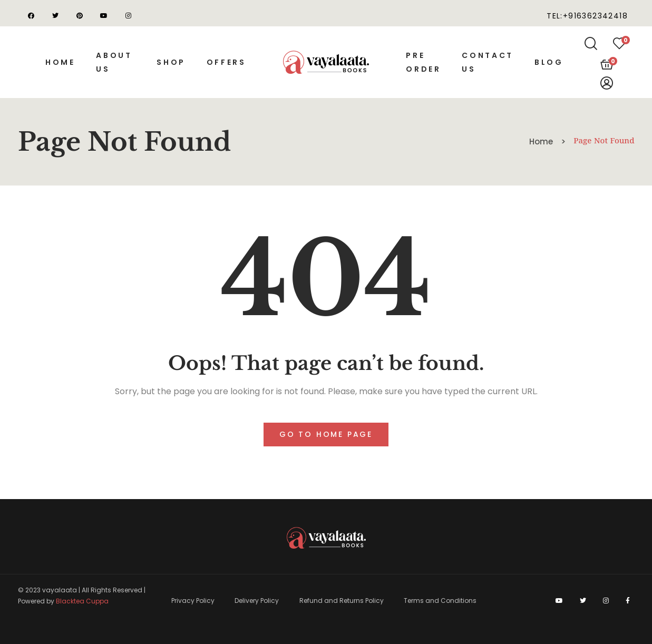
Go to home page (326, 434)
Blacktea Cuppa (82, 601)
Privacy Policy (193, 601)
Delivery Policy (257, 601)
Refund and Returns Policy (342, 601)
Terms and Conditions (440, 601)
